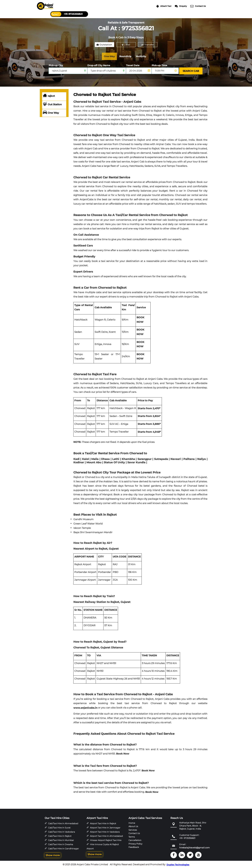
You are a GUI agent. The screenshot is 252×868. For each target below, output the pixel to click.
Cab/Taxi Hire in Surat (59, 827)
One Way (51, 113)
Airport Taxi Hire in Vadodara (105, 831)
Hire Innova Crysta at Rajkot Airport (103, 846)
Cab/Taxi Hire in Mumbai (61, 840)
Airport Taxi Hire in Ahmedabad (106, 836)
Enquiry (181, 6)
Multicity (144, 56)
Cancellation (135, 840)
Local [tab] (126, 45)
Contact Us (198, 6)
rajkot (49, 96)
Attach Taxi (164, 6)
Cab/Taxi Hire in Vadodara (62, 831)
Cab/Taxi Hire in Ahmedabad (63, 823)
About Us (133, 826)
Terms (132, 836)
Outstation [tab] (104, 45)
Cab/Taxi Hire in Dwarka (61, 844)
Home (132, 822)
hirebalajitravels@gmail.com (195, 847)
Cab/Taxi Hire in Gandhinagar (63, 848)
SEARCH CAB (191, 71)
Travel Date (133, 65)
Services (133, 829)
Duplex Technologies (178, 864)
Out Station (52, 104)
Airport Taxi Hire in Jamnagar (105, 827)
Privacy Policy (135, 843)
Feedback (134, 847)
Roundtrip (127, 56)
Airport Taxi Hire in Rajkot (103, 823)
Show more (53, 855)
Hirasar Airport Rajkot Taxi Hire (106, 840)
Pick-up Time (159, 65)
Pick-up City (56, 65)
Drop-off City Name (99, 65)
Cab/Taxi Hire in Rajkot (60, 836)
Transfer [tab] (148, 45)
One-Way (110, 56)
